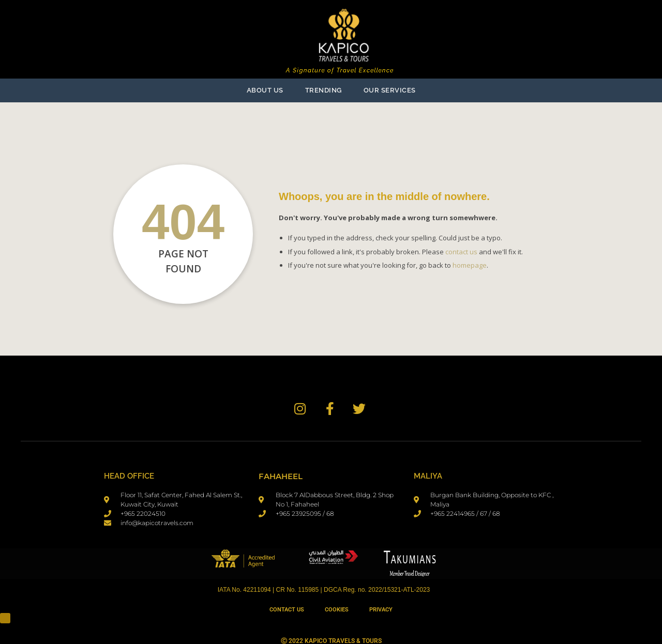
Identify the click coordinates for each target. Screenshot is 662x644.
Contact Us (287, 610)
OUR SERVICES (390, 90)
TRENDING (324, 90)
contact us (461, 252)
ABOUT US (265, 90)
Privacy (381, 610)
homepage (470, 265)
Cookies (337, 610)
